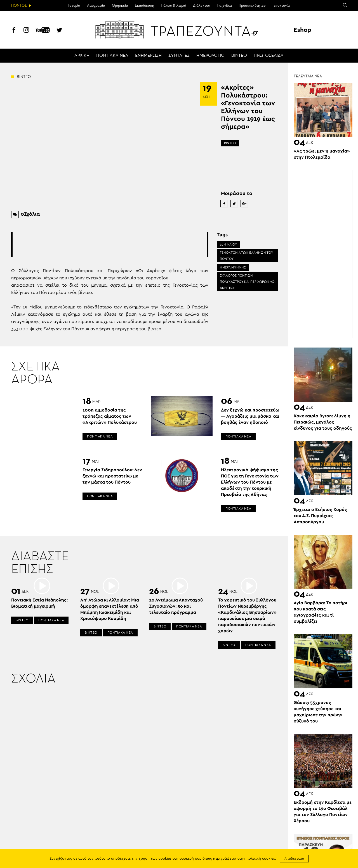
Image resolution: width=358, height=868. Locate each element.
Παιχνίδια (224, 6)
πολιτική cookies (261, 859)
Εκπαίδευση (144, 6)
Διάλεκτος (202, 6)
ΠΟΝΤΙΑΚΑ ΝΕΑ (112, 56)
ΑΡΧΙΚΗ (82, 56)
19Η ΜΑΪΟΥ (228, 244)
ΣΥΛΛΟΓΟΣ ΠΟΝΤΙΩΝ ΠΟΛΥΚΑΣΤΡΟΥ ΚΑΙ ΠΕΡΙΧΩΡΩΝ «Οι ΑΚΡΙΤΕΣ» (248, 282)
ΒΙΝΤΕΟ (239, 56)
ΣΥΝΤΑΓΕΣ (179, 56)
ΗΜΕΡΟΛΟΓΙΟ (210, 56)
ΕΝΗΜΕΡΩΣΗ (148, 56)
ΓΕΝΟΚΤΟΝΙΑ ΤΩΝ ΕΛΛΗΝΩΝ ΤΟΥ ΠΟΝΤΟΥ (246, 256)
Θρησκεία (120, 6)
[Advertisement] (114, 245)
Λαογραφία (96, 6)
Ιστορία (74, 6)
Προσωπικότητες (252, 6)
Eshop (302, 30)
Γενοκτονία (281, 6)
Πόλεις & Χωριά (174, 6)
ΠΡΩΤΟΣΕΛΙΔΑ (269, 56)
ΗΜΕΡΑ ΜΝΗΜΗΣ (233, 267)
